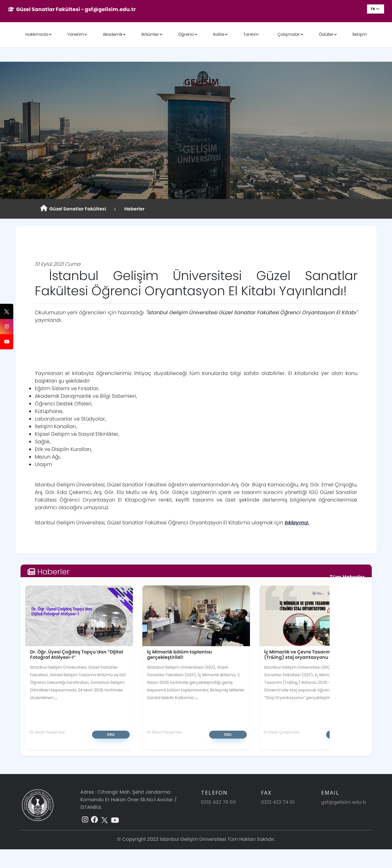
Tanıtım (251, 34)
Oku (111, 734)
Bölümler (150, 34)
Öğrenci (186, 34)
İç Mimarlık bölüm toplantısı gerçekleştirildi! (180, 655)
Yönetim (76, 34)
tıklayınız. (297, 523)
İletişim (360, 34)
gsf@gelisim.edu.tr (344, 802)
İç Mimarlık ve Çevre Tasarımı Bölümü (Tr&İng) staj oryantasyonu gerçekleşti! (311, 655)
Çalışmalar (289, 34)
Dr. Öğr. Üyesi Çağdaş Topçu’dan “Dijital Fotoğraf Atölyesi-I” (77, 655)
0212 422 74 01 (278, 802)
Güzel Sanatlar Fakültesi (73, 209)
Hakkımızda (37, 34)
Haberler (134, 209)
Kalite (219, 34)
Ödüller (326, 34)
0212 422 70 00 (218, 802)
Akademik (113, 34)
